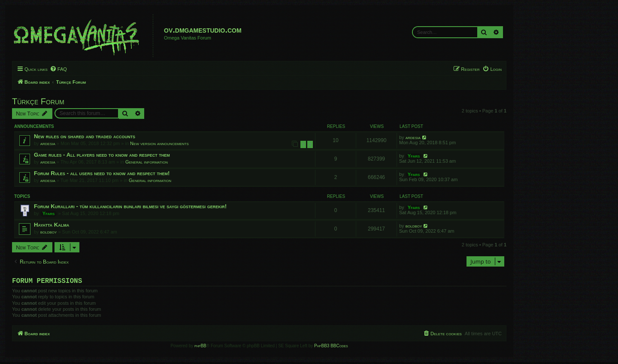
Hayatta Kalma (51, 225)
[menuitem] (58, 69)
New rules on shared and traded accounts (85, 136)
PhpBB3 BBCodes (331, 347)
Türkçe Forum (38, 101)
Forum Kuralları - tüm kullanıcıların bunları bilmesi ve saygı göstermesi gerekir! (130, 206)
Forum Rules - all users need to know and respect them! (102, 173)
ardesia (48, 143)
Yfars (414, 156)
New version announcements (159, 143)
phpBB (200, 347)
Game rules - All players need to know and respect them (102, 155)
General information (147, 162)
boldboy (49, 232)
